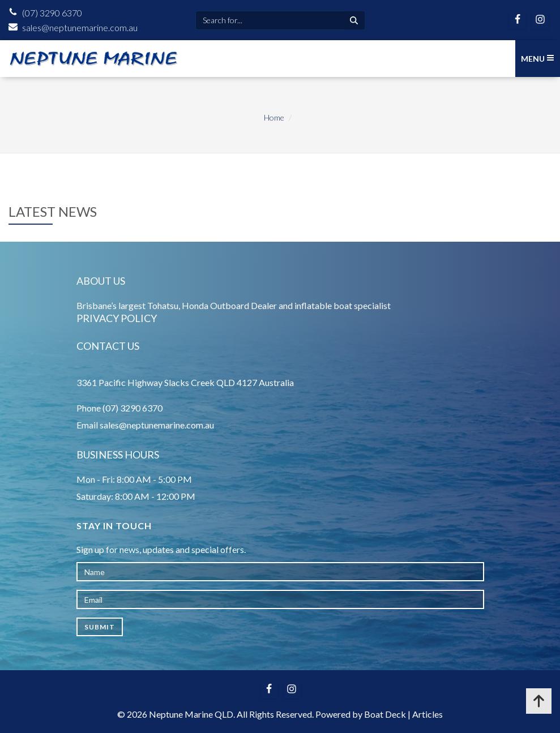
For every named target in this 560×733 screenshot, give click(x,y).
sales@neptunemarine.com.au (80, 27)
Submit (100, 627)
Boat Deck (385, 714)
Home (274, 117)
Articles (428, 714)
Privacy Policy (117, 318)
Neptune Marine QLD (191, 714)
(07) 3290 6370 (52, 13)
